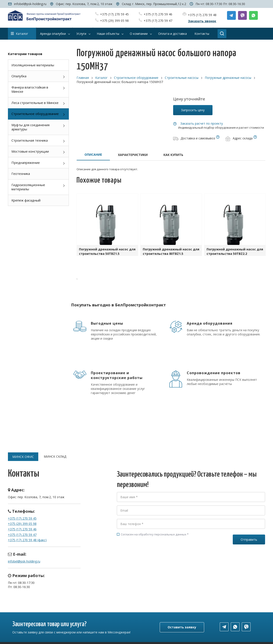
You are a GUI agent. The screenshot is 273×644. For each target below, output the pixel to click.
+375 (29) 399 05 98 (114, 21)
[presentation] (150, 556)
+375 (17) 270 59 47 (158, 21)
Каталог (19, 34)
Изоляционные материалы (33, 65)
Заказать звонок (202, 21)
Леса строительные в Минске (35, 103)
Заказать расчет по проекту (202, 123)
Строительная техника (30, 140)
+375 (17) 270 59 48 (202, 15)
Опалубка (19, 76)
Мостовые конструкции (30, 151)
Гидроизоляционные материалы (28, 187)
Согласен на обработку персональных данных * (153, 534)
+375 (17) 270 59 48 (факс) (27, 540)
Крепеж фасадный (26, 200)
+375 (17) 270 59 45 (114, 14)
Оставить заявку (182, 627)
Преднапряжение (26, 163)
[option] (107, 226)
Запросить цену (193, 110)
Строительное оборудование (35, 114)
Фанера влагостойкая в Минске (30, 89)
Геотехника (21, 174)
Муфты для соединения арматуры (30, 127)
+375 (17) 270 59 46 (158, 14)
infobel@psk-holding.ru (30, 4)
